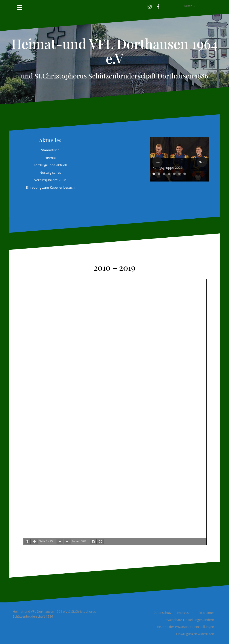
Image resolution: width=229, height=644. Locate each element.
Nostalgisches (50, 172)
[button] (165, 6)
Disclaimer (206, 613)
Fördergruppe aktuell (50, 165)
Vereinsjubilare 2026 (50, 180)
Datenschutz (162, 613)
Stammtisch (50, 150)
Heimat (50, 158)
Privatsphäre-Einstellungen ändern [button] (189, 620)
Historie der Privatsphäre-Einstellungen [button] (186, 627)
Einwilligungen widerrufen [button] (195, 634)
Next (202, 162)
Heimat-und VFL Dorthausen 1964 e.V (114, 51)
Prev (158, 162)
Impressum (185, 613)
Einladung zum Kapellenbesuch (50, 187)
